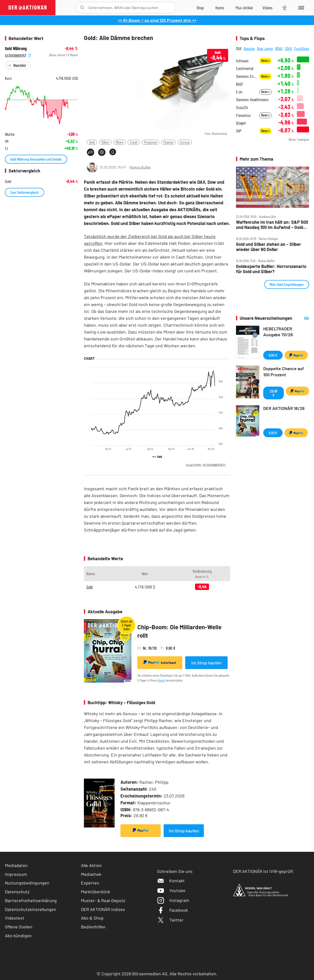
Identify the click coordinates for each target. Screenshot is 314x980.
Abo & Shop (92, 918)
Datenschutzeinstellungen (31, 909)
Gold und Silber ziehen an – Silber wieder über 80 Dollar (268, 247)
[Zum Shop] (200, 8)
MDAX (279, 48)
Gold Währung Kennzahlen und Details (36, 159)
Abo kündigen (18, 936)
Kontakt (171, 881)
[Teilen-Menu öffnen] (91, 152)
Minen (119, 142)
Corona (185, 142)
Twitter (170, 920)
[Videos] (268, 8)
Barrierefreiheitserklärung (31, 900)
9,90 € (273, 355)
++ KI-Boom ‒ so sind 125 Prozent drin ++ (157, 20)
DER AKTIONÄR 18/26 (284, 408)
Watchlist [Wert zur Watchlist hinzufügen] (20, 65)
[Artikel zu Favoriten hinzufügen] (113, 152)
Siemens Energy (246, 76)
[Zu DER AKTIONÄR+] (244, 8)
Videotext (15, 918)
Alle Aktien (91, 865)
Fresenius (243, 115)
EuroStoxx (302, 48)
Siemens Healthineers (252, 100)
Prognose (150, 142)
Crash (134, 142)
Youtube (171, 890)
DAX (239, 48)
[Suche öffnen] (82, 8)
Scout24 (242, 107)
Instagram (173, 900)
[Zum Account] (220, 8)
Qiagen (241, 123)
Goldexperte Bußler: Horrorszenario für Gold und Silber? (271, 269)
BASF (240, 84)
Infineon (242, 61)
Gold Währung (16, 49)
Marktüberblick (96, 892)
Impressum (16, 874)
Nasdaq (249, 48)
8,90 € (273, 433)
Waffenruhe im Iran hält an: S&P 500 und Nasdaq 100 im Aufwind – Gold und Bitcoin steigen (272, 225)
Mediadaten (16, 865)
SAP (239, 131)
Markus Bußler (140, 167)
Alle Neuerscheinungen (302, 318)
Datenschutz (17, 892)
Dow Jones (265, 48)
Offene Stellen (19, 927)
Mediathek (91, 874)
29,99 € (274, 393)
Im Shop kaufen (206, 663)
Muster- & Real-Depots (103, 900)
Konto (161, 680)
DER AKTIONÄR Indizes (103, 909)
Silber (105, 142)
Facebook (172, 910)
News (265, 61)
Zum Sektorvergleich (25, 192)
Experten (90, 883)
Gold (92, 142)
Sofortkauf (160, 662)
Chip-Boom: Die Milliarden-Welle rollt (179, 631)
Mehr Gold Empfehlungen (287, 284)
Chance (168, 142)
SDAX (288, 48)
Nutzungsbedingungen (27, 883)
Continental (245, 68)
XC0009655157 (18, 55)
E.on (239, 92)
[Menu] (300, 8)
